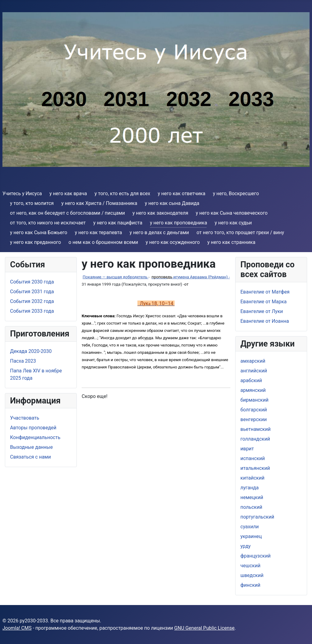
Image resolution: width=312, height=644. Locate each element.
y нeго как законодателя (160, 213)
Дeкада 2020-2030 (31, 351)
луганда (250, 488)
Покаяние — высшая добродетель (115, 277)
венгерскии (253, 419)
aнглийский (254, 371)
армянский (253, 390)
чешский (250, 566)
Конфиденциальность (35, 437)
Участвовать (25, 418)
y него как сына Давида (172, 203)
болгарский (254, 410)
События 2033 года (32, 311)
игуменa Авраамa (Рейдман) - (191, 277)
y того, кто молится (32, 203)
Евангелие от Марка (264, 302)
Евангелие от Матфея (265, 292)
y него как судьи (233, 223)
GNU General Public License (204, 628)
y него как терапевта (98, 232)
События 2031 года (32, 292)
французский (255, 556)
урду (246, 546)
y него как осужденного (173, 242)
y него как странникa (231, 242)
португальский (257, 517)
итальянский (255, 468)
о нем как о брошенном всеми (103, 242)
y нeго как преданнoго (35, 242)
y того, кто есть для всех (122, 194)
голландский (255, 439)
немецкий (252, 497)
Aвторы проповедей (33, 428)
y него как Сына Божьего (39, 232)
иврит (247, 449)
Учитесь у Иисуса (22, 194)
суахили (250, 527)
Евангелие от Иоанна (265, 321)
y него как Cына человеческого (232, 213)
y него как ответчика (182, 194)
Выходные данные (31, 447)
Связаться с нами (30, 457)
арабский (251, 380)
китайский (252, 478)
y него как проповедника (179, 223)
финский (250, 585)
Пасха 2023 (23, 361)
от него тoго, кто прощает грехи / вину (240, 232)
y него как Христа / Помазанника (99, 203)
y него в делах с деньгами (159, 232)
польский (251, 507)
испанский (253, 458)
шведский (252, 575)
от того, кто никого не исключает (48, 223)
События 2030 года (32, 282)
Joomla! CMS (17, 628)
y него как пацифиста (118, 223)
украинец (251, 536)
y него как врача (68, 194)
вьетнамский (255, 429)
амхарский (253, 361)
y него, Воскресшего (236, 194)
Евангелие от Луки (262, 311)
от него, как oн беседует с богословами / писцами (67, 213)
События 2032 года (32, 301)
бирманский (254, 400)
